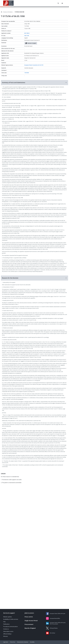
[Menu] (62, 3)
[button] (34, 83)
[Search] (58, 3)
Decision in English (31, 43)
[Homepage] (1, 12)
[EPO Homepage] (8, 3)
